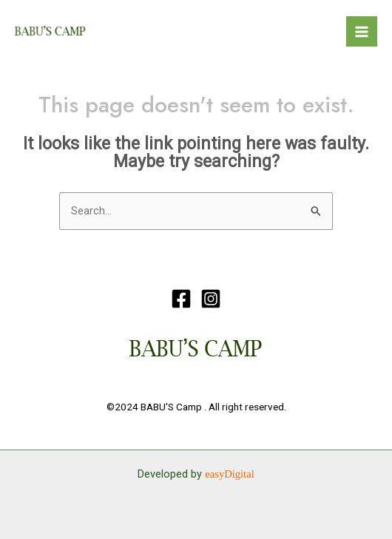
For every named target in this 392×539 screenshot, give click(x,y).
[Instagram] (211, 299)
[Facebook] (181, 299)
